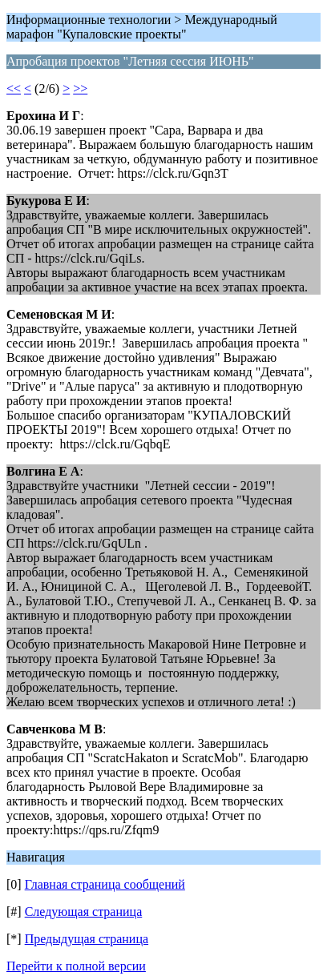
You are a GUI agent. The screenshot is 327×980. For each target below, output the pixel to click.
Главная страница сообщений (105, 884)
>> (80, 88)
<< (14, 88)
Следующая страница (84, 912)
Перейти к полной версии (76, 966)
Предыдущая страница (87, 939)
